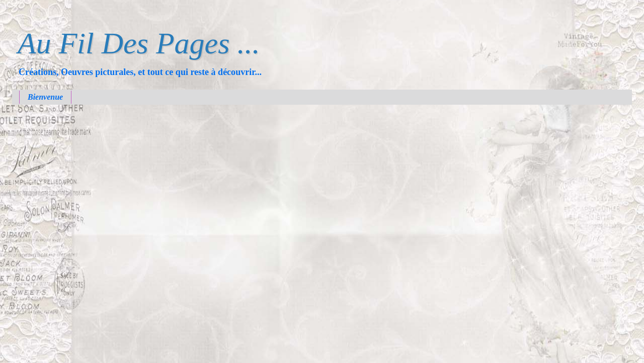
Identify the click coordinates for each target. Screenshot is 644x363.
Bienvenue (45, 97)
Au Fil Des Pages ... (139, 43)
